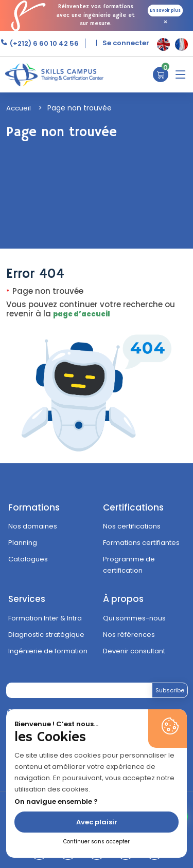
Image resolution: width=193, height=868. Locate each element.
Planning (23, 543)
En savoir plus (165, 11)
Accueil (19, 108)
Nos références (129, 635)
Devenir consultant (134, 651)
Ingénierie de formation (48, 651)
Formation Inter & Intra (45, 618)
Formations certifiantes (141, 543)
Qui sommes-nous (134, 618)
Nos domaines (33, 526)
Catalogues (28, 559)
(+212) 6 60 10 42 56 (43, 43)
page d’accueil (82, 314)
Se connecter (126, 43)
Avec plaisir (97, 822)
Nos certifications (132, 526)
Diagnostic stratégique (46, 635)
